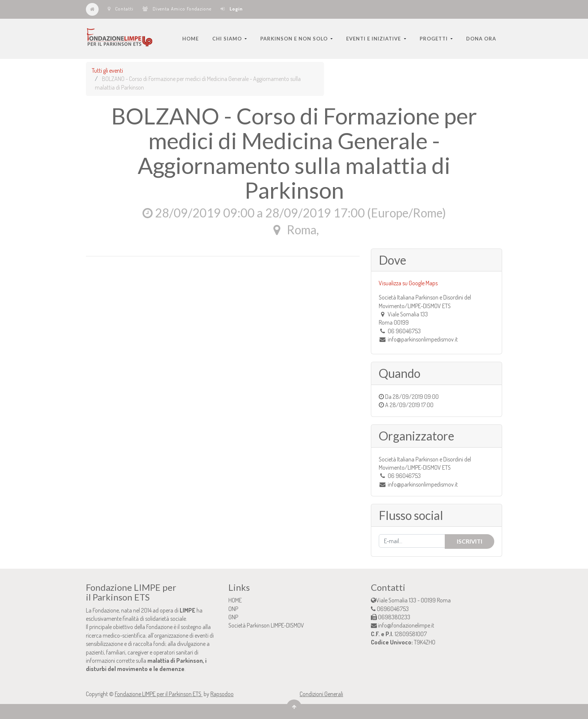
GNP (233, 617)
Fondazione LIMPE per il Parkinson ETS (159, 694)
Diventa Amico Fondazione (177, 9)
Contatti (121, 9)
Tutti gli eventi (107, 70)
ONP (233, 609)
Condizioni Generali (321, 694)
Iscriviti (469, 541)
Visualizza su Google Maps (408, 283)
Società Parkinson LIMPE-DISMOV (266, 625)
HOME (235, 600)
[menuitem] (190, 39)
